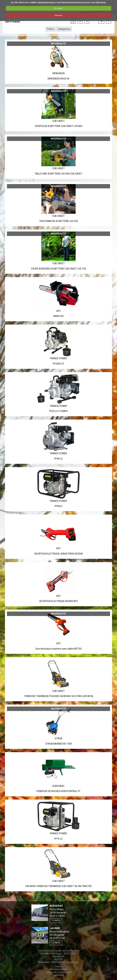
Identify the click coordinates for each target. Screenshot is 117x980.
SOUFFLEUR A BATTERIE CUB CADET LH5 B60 (59, 126)
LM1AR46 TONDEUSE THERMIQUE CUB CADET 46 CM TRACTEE (59, 886)
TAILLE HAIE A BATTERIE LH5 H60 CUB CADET (58, 174)
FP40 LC (58, 459)
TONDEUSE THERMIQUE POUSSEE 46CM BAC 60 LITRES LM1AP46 (58, 696)
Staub (58, 738)
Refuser (58, 15)
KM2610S (58, 316)
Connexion (58, 975)
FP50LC (59, 506)
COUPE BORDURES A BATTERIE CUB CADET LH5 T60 (58, 269)
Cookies (59, 966)
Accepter (58, 8)
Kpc (59, 311)
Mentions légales (58, 969)
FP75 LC (58, 839)
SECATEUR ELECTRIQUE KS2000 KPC (59, 601)
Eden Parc (58, 786)
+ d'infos (56, 921)
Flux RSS (58, 959)
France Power (58, 358)
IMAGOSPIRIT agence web (65, 962)
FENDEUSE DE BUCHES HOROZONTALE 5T (58, 791)
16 (101, 21)
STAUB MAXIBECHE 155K (59, 744)
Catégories (64, 29)
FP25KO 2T (59, 364)
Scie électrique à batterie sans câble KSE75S (59, 649)
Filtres (51, 29)
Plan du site (58, 956)
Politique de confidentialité (58, 972)
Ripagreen (58, 73)
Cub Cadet (58, 121)
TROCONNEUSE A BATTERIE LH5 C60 (59, 221)
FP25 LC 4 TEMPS (59, 411)
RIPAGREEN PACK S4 (58, 79)
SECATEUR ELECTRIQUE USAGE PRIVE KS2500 (59, 554)
